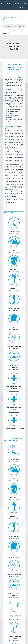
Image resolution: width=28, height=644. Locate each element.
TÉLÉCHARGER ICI (14, 234)
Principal (5, 33)
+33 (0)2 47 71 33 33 (10, 3)
